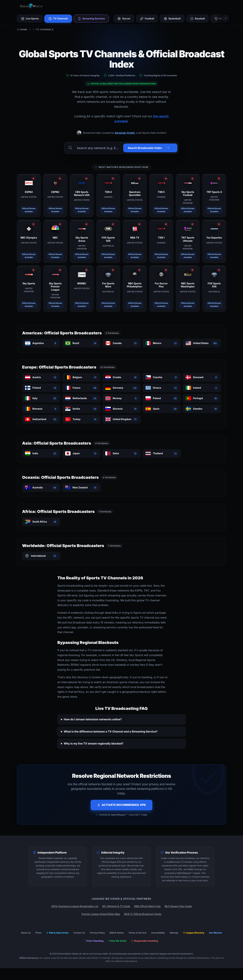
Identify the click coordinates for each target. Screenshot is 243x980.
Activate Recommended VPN (122, 805)
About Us (26, 933)
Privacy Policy (97, 933)
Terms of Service (137, 933)
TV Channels (59, 19)
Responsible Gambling (145, 941)
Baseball (201, 19)
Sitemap (174, 933)
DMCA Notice (117, 933)
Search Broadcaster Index (149, 148)
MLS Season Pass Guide (178, 906)
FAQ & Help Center (57, 933)
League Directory (194, 933)
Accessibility (158, 933)
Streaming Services (92, 19)
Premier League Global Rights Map (101, 914)
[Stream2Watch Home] (31, 6)
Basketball (175, 19)
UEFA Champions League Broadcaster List (75, 906)
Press (38, 933)
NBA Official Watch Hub (147, 906)
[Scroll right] (225, 18)
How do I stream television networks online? (93, 719)
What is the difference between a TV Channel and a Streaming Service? (111, 731)
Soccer (126, 19)
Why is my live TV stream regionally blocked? (94, 743)
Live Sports (30, 19)
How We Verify (117, 941)
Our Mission (216, 933)
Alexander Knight (125, 133)
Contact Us (79, 933)
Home (22, 29)
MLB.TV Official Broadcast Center (143, 914)
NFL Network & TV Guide (116, 906)
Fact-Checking (94, 941)
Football (149, 19)
